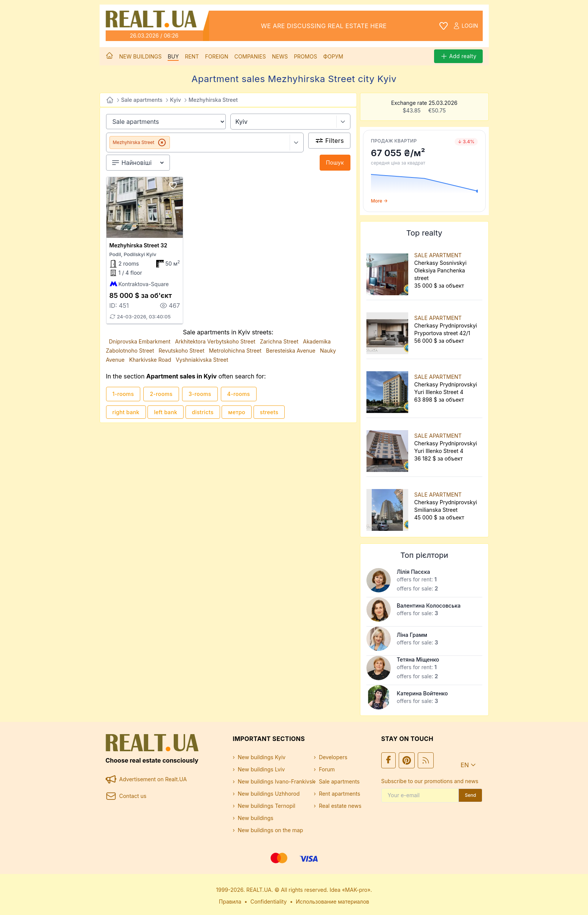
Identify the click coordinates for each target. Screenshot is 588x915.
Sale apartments (142, 100)
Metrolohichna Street (236, 351)
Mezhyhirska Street (213, 100)
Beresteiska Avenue (292, 351)
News (280, 56)
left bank (166, 412)
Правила (230, 902)
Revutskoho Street (182, 351)
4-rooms (239, 394)
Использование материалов (332, 902)
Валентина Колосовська (429, 606)
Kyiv (175, 100)
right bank (126, 412)
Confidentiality (269, 902)
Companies (250, 56)
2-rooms (161, 394)
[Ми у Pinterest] (407, 760)
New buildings (141, 56)
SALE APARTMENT (438, 255)
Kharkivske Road (151, 360)
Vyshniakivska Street (202, 360)
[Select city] (343, 122)
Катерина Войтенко (422, 693)
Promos (305, 56)
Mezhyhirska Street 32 (138, 245)
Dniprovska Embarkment (141, 341)
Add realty (458, 56)
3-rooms (200, 394)
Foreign (216, 56)
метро (237, 412)
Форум (333, 56)
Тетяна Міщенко (418, 659)
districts (203, 412)
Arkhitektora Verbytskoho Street (216, 341)
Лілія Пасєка (414, 572)
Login (465, 26)
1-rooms (123, 394)
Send (470, 795)
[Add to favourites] (173, 185)
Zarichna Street (280, 341)
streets (269, 412)
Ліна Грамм (412, 635)
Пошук (335, 162)
